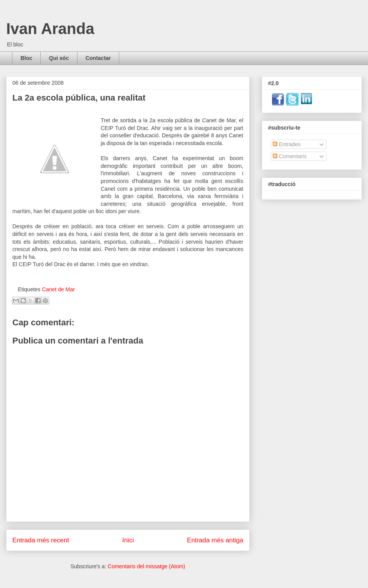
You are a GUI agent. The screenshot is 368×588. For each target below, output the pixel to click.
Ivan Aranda (50, 29)
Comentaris (290, 156)
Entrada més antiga (215, 540)
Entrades (287, 144)
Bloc (26, 58)
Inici (128, 540)
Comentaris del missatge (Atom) (146, 566)
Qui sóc (59, 58)
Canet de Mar (58, 289)
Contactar (98, 58)
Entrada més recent (41, 540)
